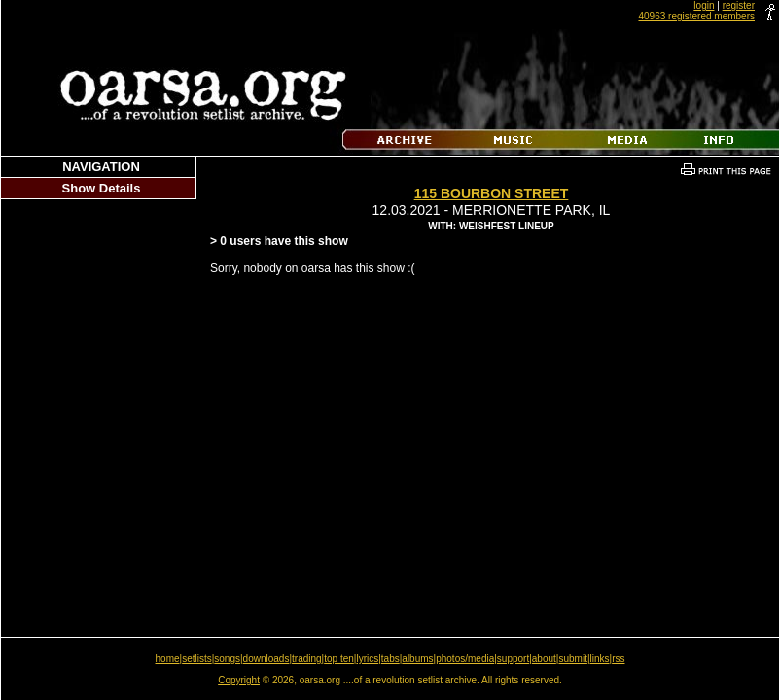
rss (618, 659)
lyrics (367, 659)
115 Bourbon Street (492, 193)
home (168, 659)
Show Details (102, 188)
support (513, 659)
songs (227, 659)
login (704, 5)
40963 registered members (696, 16)
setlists (197, 659)
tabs (390, 659)
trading (307, 659)
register (739, 5)
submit (572, 659)
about (544, 659)
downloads (266, 659)
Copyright (239, 680)
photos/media (465, 659)
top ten (339, 659)
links (600, 659)
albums (417, 659)
